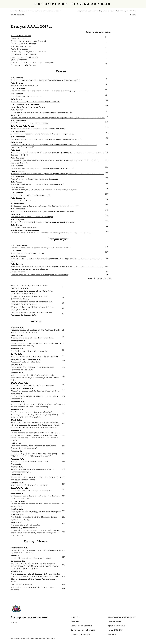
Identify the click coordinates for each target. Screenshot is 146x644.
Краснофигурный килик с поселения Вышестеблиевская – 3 (38, 184)
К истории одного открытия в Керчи (28, 253)
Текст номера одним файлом (99, 32)
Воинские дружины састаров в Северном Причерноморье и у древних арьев (45, 80)
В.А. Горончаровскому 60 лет (24, 57)
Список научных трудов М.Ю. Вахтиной (29, 41)
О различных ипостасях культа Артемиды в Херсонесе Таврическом (42, 134)
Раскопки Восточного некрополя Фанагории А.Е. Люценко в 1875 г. (42, 248)
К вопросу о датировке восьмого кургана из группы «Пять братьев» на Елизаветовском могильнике (57, 174)
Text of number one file (100, 278)
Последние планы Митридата (24, 227)
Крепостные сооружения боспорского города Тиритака (36, 102)
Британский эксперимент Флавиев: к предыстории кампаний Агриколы (43, 222)
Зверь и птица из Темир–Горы (24, 85)
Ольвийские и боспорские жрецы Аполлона (30, 123)
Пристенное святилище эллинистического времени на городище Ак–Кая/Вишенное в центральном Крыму (58, 118)
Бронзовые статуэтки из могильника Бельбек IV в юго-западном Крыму (44, 190)
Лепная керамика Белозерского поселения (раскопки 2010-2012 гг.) (43, 168)
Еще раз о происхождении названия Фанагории (32, 217)
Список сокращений (19, 272)
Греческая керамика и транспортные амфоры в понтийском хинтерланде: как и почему (51, 91)
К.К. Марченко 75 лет (21, 46)
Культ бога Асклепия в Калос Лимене (28, 107)
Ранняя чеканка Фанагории (23, 201)
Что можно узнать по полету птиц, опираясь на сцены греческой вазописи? (46, 139)
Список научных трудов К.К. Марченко (29, 52)
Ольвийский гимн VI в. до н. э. (26, 96)
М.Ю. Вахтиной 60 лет (21, 36)
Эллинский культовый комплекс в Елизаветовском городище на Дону (42, 112)
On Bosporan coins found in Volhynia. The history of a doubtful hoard (45, 206)
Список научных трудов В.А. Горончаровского (32, 63)
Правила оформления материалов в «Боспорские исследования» (40, 275)
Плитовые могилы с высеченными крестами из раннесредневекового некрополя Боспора (51, 233)
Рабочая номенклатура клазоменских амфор (31, 195)
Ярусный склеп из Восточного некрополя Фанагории (35, 179)
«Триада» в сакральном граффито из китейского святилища (38, 129)
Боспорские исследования (29, 618)
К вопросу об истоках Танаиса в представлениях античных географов (43, 211)
